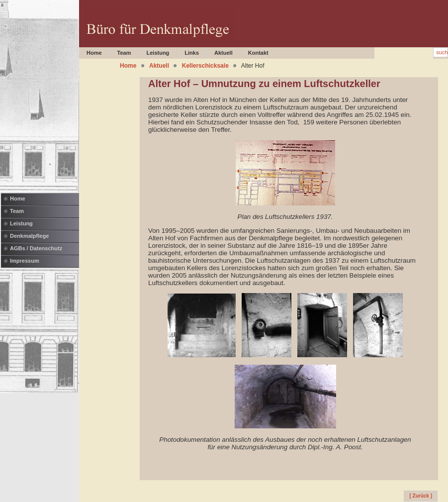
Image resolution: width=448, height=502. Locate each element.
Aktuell (224, 53)
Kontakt (258, 53)
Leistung (21, 223)
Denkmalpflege (29, 236)
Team (17, 211)
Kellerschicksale (205, 66)
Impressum (25, 261)
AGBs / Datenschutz (36, 248)
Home (18, 199)
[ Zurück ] (421, 496)
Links (192, 53)
